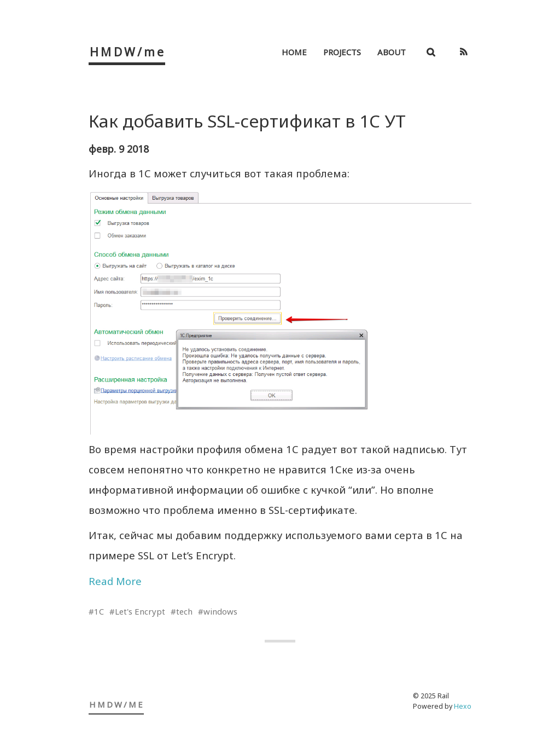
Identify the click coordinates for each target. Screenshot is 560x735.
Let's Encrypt (140, 611)
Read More (115, 581)
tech (184, 611)
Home (294, 52)
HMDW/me (128, 52)
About (392, 52)
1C (99, 611)
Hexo (463, 706)
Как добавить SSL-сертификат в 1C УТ (247, 121)
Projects (342, 52)
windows (220, 611)
